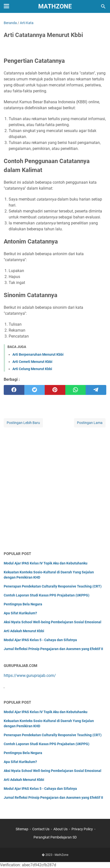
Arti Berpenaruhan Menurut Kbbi (38, 354)
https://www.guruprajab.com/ (30, 676)
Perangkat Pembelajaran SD (55, 837)
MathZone (55, 6)
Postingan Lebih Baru (23, 423)
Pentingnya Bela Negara (23, 604)
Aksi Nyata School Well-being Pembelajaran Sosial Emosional (53, 622)
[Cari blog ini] (103, 6)
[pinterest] (55, 390)
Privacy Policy (82, 829)
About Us (60, 829)
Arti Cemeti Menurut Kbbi (32, 362)
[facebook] (14, 390)
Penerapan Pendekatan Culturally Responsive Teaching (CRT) (53, 586)
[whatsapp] (76, 390)
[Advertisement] (55, 490)
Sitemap (22, 829)
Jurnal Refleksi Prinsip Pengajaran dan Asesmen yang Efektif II (53, 649)
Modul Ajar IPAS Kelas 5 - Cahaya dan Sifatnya (40, 640)
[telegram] (96, 390)
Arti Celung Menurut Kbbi (32, 369)
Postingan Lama (90, 423)
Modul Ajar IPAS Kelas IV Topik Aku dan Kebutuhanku (46, 563)
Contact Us (41, 829)
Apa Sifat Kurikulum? (20, 613)
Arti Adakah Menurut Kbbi (24, 631)
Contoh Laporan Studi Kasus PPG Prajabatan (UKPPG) (47, 595)
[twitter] (35, 390)
